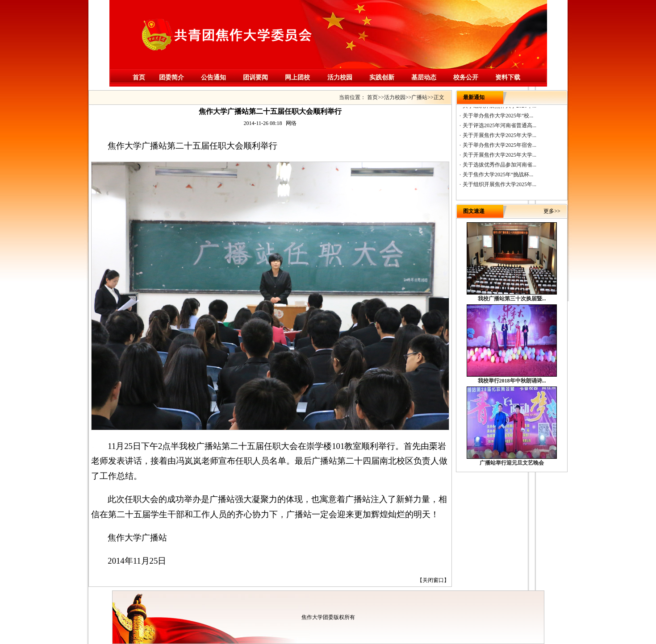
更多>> (552, 211)
